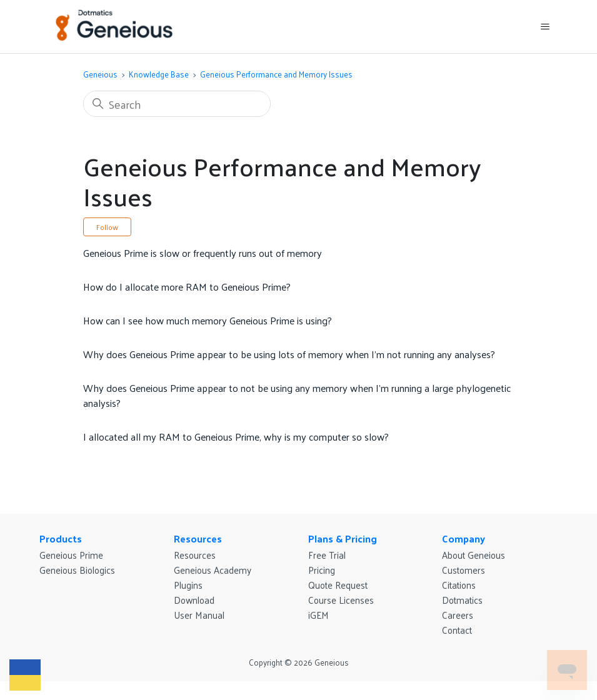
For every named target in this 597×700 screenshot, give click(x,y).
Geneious (100, 74)
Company (464, 538)
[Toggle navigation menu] (545, 27)
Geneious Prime (71, 555)
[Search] (177, 104)
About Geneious (474, 555)
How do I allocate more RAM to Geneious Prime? (187, 287)
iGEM (319, 615)
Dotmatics (462, 600)
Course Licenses (341, 600)
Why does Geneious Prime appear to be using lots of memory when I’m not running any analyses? (289, 354)
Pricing (322, 570)
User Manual (199, 615)
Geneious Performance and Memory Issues (276, 74)
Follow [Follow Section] (107, 227)
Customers (464, 570)
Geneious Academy (213, 570)
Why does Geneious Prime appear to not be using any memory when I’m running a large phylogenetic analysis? (297, 395)
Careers (458, 615)
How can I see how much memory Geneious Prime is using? (208, 320)
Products (61, 538)
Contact (457, 630)
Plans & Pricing (343, 538)
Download (194, 600)
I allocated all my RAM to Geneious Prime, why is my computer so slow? (236, 437)
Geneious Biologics (77, 570)
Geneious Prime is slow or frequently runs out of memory (203, 253)
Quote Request (338, 585)
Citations (459, 585)
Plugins (188, 585)
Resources (198, 538)
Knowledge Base (159, 74)
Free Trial (327, 555)
